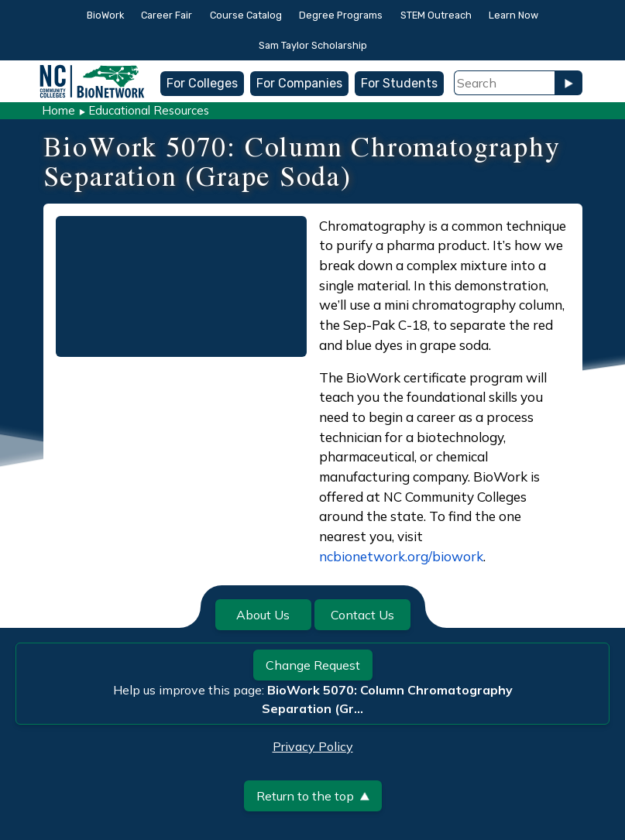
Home (58, 110)
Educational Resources (149, 110)
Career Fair (167, 15)
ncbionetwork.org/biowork (401, 556)
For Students (399, 83)
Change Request (313, 665)
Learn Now (513, 15)
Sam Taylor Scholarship (313, 45)
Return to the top (313, 796)
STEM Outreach (436, 15)
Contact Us (362, 615)
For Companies (299, 83)
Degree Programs (341, 15)
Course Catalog (246, 15)
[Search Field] (504, 83)
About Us (263, 615)
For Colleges (202, 83)
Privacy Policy (313, 746)
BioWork (105, 15)
